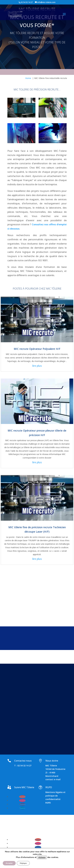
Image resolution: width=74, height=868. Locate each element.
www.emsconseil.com (21, 832)
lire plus (37, 366)
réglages (42, 857)
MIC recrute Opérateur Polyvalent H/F (37, 349)
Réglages (23, 863)
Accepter (9, 863)
